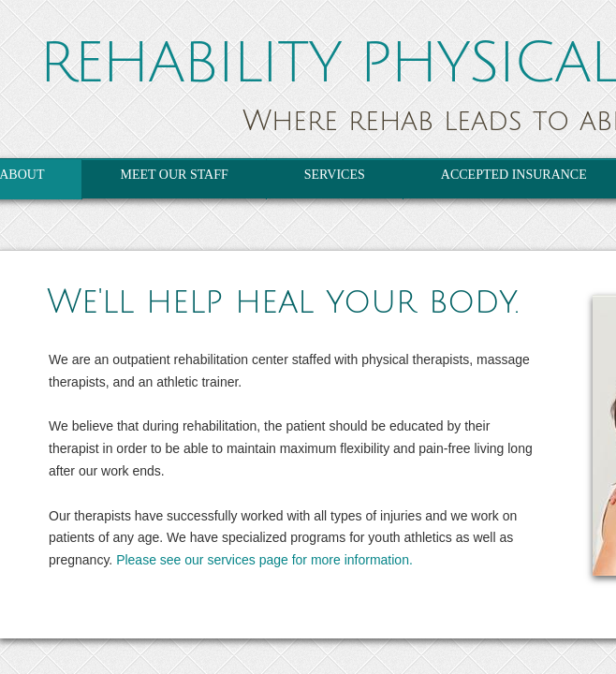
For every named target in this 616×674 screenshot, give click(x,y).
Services (335, 175)
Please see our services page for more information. (264, 560)
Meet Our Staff (174, 175)
